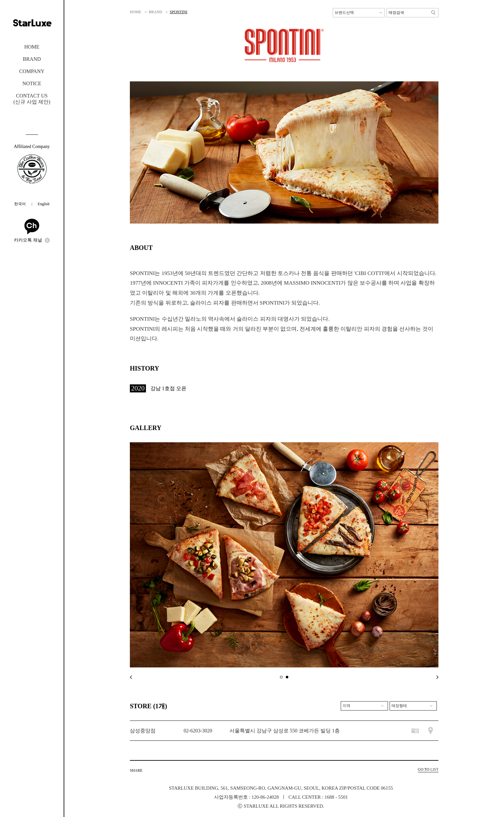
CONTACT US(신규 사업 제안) (32, 99)
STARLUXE (32, 23)
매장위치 (431, 731)
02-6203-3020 (198, 731)
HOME (32, 47)
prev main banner (131, 677)
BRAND (32, 59)
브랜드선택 (344, 13)
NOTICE (32, 83)
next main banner (437, 677)
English (44, 204)
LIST (428, 769)
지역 (346, 706)
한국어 (20, 204)
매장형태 (399, 706)
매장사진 (415, 731)
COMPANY (32, 71)
